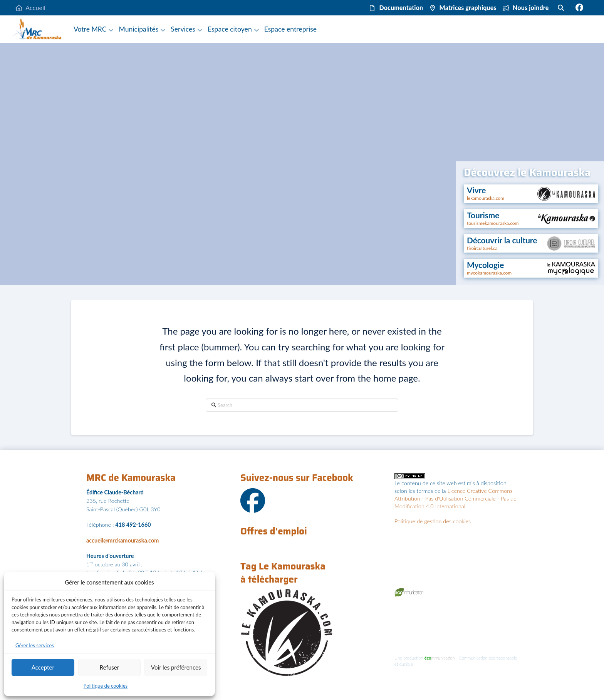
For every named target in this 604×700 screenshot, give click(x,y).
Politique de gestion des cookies (433, 521)
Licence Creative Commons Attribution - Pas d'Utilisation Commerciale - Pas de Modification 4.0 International (455, 498)
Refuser (109, 667)
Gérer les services (35, 645)
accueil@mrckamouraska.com (122, 540)
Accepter (43, 667)
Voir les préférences (176, 667)
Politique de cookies (106, 686)
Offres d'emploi (274, 531)
